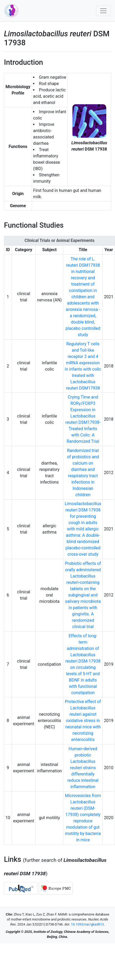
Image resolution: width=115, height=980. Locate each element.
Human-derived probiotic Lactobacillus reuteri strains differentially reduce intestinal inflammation (83, 768)
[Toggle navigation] (103, 11)
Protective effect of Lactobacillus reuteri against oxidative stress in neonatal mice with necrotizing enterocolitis (83, 721)
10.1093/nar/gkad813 (87, 924)
